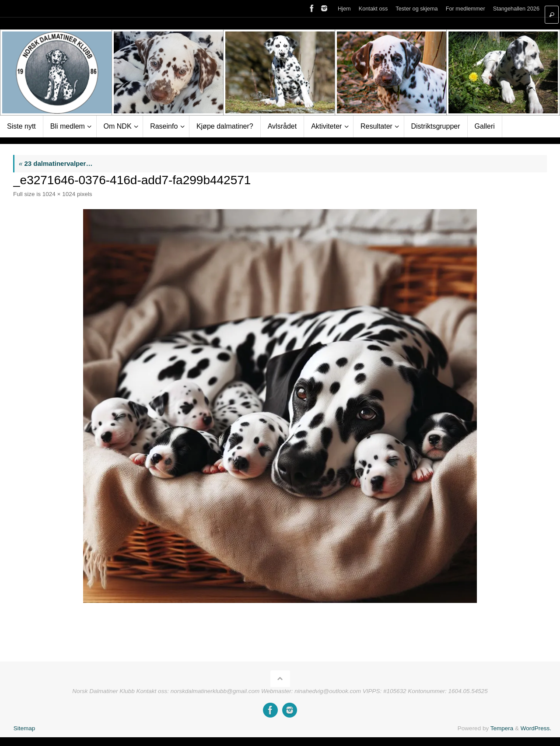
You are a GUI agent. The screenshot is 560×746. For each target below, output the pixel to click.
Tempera (502, 728)
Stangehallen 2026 (516, 9)
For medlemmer (465, 9)
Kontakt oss (373, 9)
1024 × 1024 (59, 194)
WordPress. (536, 728)
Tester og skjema (416, 9)
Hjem (344, 9)
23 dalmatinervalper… (56, 163)
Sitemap (24, 728)
